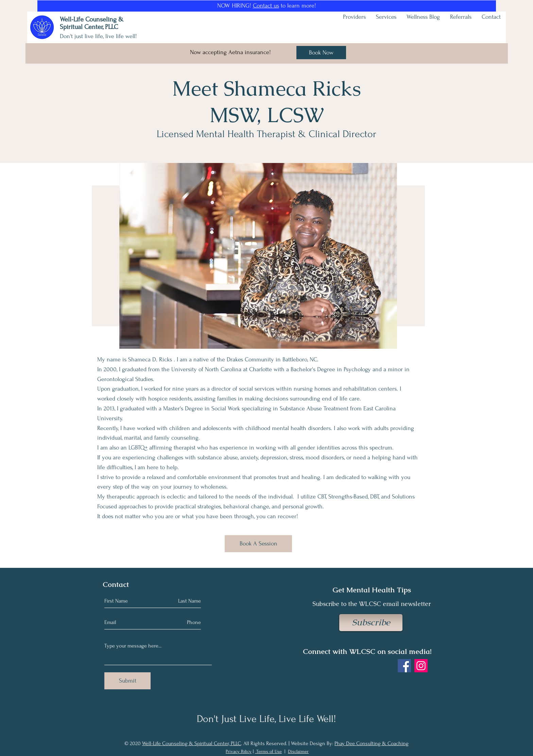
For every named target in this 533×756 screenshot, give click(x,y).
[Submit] (127, 681)
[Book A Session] (258, 544)
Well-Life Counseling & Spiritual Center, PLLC (192, 743)
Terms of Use (269, 751)
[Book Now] (321, 53)
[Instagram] (421, 666)
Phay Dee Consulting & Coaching (372, 743)
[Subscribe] (371, 623)
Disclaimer (298, 751)
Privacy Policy (239, 751)
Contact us (266, 6)
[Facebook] (404, 666)
